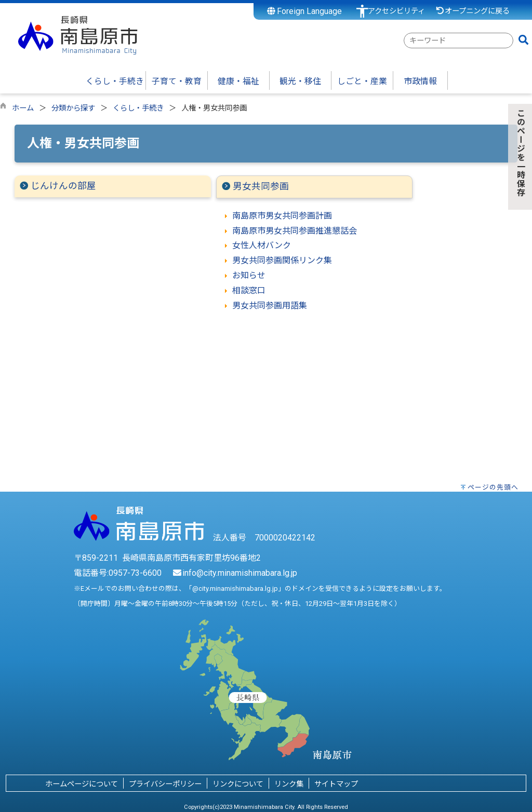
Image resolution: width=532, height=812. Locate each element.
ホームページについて (82, 784)
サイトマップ (336, 784)
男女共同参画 (261, 186)
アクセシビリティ (396, 11)
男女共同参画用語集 (270, 306)
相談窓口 (249, 290)
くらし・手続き (138, 108)
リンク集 (289, 784)
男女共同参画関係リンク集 (282, 260)
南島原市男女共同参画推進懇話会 (295, 231)
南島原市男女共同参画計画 (282, 216)
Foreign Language (305, 11)
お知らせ (249, 275)
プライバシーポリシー (165, 784)
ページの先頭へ (493, 487)
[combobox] (458, 40)
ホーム (23, 108)
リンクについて (238, 784)
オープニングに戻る (473, 11)
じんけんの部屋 (63, 186)
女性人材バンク (262, 245)
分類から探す (73, 108)
